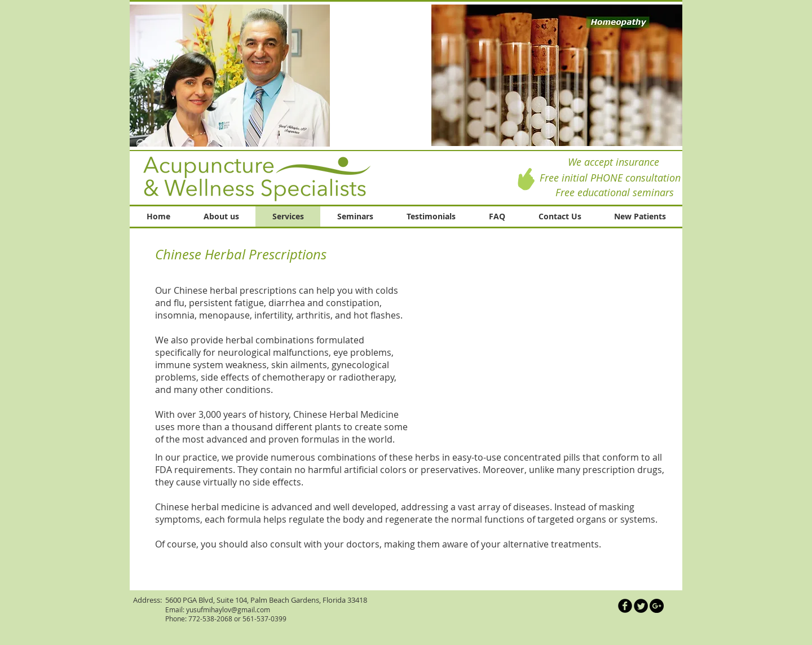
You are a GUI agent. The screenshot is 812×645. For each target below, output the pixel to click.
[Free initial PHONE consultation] (610, 178)
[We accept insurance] (613, 162)
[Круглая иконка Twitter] (641, 606)
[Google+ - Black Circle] (657, 606)
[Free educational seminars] (614, 193)
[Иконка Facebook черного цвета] (625, 606)
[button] (557, 75)
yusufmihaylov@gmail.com (228, 609)
